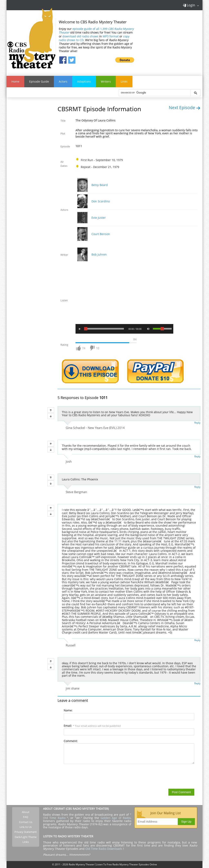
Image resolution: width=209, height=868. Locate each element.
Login (189, 5)
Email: (92, 726)
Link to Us (26, 827)
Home (15, 81)
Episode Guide (39, 81)
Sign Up (186, 822)
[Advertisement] (171, 41)
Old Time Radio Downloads (104, 849)
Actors (63, 81)
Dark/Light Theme (26, 837)
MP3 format (111, 36)
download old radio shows (80, 36)
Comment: (71, 741)
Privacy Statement (26, 832)
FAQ (26, 817)
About (26, 812)
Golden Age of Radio (116, 818)
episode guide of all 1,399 (96, 31)
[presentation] (95, 776)
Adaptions (84, 81)
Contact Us (26, 822)
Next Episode (185, 108)
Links (124, 81)
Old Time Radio (54, 818)
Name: (68, 710)
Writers (106, 81)
